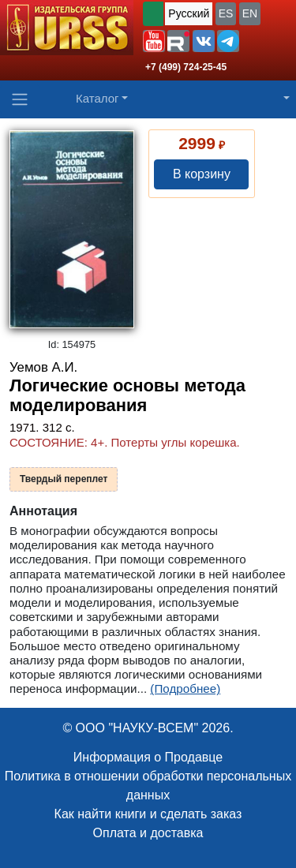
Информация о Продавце (148, 757)
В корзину (202, 174)
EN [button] (250, 13)
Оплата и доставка (148, 833)
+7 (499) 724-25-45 (186, 67)
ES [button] (226, 13)
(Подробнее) (185, 688)
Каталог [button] (97, 98)
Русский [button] (189, 13)
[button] (154, 41)
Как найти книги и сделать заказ (148, 814)
